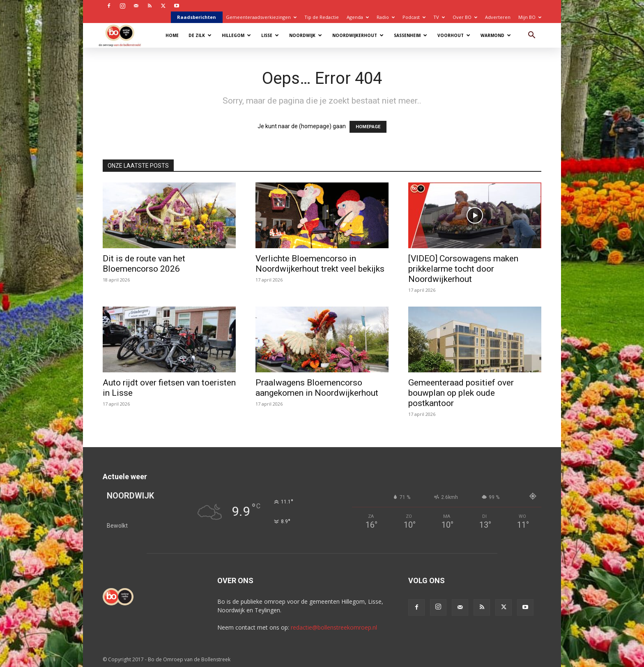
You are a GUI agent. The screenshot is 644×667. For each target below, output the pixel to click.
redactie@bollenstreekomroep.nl (334, 627)
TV (439, 17)
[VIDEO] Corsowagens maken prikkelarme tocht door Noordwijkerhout (463, 269)
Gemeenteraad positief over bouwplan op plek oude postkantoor (461, 393)
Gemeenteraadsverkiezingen (261, 17)
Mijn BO (530, 17)
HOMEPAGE (368, 127)
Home (172, 35)
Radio (386, 17)
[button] (531, 36)
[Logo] (124, 35)
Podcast (414, 17)
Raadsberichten (197, 17)
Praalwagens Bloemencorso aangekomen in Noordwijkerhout (317, 388)
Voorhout (454, 35)
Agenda (358, 17)
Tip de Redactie (322, 17)
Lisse (270, 35)
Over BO (465, 17)
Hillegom (236, 35)
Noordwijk (306, 35)
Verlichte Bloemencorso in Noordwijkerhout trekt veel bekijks (320, 264)
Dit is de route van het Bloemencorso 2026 (144, 264)
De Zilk (200, 35)
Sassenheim (411, 35)
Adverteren (498, 17)
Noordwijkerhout (358, 35)
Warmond (496, 35)
